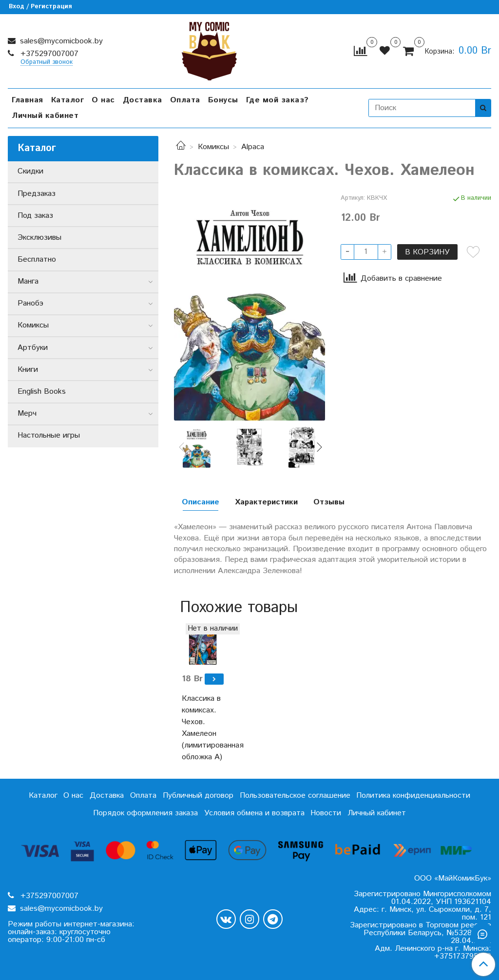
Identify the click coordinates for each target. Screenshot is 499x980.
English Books (42, 392)
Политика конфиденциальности (413, 796)
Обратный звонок (47, 63)
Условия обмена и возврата (254, 813)
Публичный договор (198, 796)
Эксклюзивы (39, 238)
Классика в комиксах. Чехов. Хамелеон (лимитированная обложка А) (202, 728)
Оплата (185, 100)
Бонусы (223, 100)
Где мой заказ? (278, 100)
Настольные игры (49, 435)
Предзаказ (37, 194)
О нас (103, 100)
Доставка (143, 100)
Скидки (30, 171)
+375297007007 (48, 54)
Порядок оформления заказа (145, 813)
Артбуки (33, 348)
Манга (28, 281)
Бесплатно (37, 259)
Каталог (68, 100)
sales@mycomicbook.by (60, 41)
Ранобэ (30, 303)
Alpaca (253, 147)
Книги (28, 370)
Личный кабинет (45, 116)
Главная (28, 100)
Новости (326, 813)
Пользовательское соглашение (295, 796)
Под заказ (35, 216)
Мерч (27, 413)
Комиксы (213, 147)
